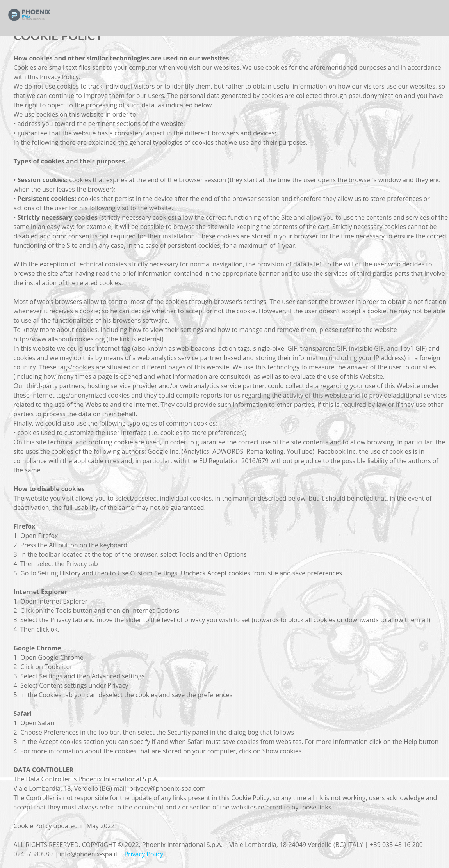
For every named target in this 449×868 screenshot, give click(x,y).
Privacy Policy (144, 854)
